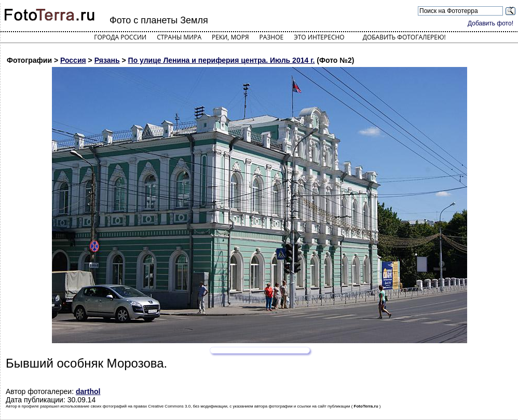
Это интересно (319, 37)
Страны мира (179, 37)
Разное (272, 37)
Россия (73, 60)
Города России (120, 37)
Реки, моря (230, 37)
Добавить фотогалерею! (404, 37)
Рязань (107, 60)
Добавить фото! (490, 23)
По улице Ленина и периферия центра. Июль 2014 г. (222, 60)
